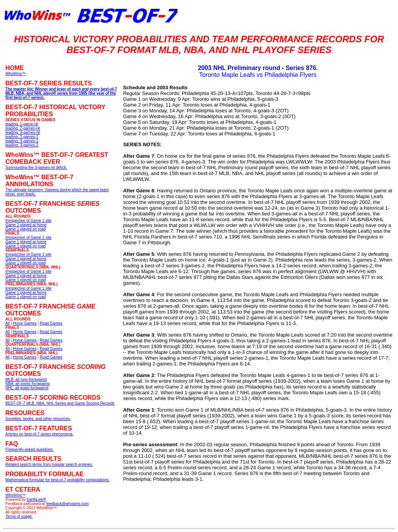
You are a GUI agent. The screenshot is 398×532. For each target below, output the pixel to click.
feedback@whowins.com (68, 504)
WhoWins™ (16, 495)
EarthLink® (37, 499)
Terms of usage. (19, 516)
